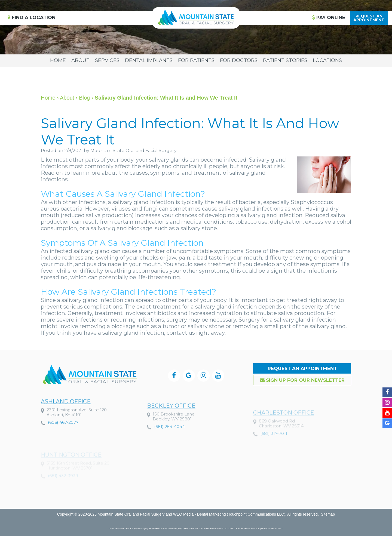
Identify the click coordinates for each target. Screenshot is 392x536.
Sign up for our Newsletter (302, 380)
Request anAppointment (369, 18)
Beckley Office (171, 422)
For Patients (196, 60)
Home (58, 60)
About (80, 60)
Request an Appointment (302, 368)
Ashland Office (66, 414)
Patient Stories (285, 60)
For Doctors (239, 60)
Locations (327, 60)
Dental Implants (149, 60)
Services (107, 60)
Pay (329, 17)
